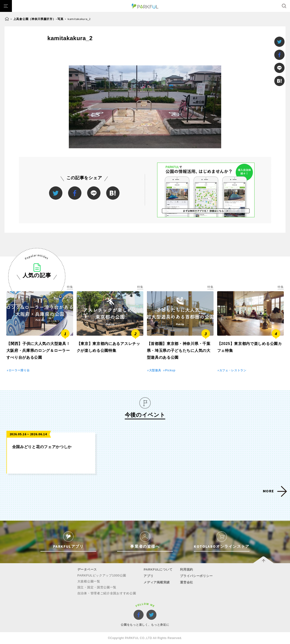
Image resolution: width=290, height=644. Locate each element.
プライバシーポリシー (196, 576)
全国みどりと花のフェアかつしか (42, 447)
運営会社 (187, 582)
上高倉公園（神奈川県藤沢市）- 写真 (38, 19)
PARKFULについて (158, 569)
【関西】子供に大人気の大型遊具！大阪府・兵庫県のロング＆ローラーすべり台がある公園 (38, 351)
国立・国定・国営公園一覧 (97, 587)
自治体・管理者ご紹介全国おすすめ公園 (107, 593)
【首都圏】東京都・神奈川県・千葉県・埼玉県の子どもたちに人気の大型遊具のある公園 (179, 351)
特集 (70, 287)
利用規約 (187, 569)
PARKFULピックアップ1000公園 (102, 575)
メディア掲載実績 (157, 582)
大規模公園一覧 (89, 581)
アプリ (148, 576)
